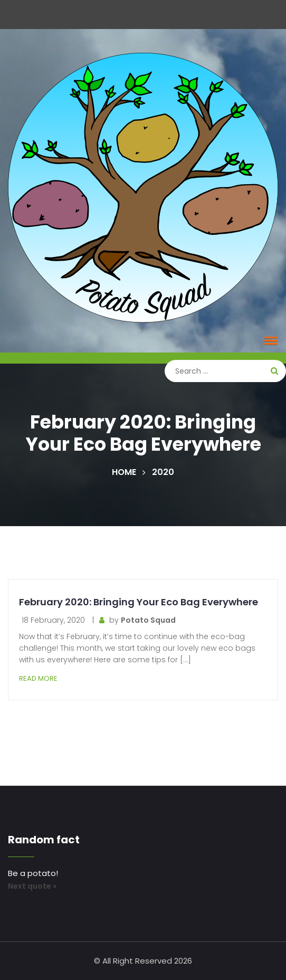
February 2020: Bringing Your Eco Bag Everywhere (139, 602)
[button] (269, 340)
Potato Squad (148, 620)
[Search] (225, 371)
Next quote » (32, 886)
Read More (38, 678)
